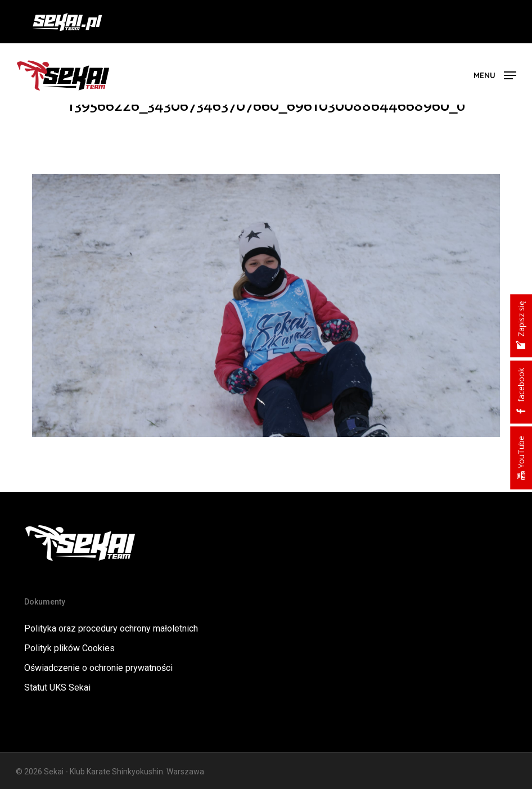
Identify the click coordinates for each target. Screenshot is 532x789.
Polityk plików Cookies (69, 648)
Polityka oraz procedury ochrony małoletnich (111, 628)
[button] (495, 75)
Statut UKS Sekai (57, 687)
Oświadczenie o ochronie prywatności (98, 668)
